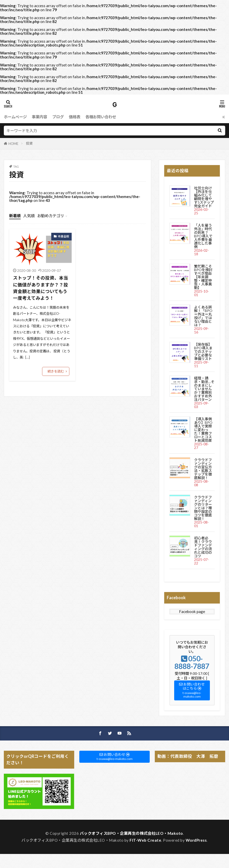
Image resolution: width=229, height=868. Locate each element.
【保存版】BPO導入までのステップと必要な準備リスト (203, 351)
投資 (29, 143)
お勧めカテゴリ (51, 216)
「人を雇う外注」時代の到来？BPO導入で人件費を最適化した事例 (203, 236)
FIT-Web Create (145, 840)
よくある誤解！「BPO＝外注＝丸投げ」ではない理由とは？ (203, 316)
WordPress (196, 840)
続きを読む (56, 371)
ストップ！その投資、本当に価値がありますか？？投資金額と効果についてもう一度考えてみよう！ (41, 288)
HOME (13, 144)
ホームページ (15, 117)
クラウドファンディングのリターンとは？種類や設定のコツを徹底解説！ (203, 508)
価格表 (75, 117)
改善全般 (63, 236)
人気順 (29, 216)
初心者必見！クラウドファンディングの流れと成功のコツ (203, 547)
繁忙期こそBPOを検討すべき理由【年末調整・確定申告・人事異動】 (203, 277)
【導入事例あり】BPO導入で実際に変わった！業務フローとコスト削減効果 (203, 430)
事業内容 (40, 117)
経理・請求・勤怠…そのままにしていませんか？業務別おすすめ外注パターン (204, 389)
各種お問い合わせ (101, 117)
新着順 (15, 216)
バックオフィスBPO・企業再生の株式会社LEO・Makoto (131, 833)
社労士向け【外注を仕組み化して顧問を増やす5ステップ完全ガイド (204, 197)
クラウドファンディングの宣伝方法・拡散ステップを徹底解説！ (203, 469)
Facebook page (192, 611)
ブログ (58, 117)
